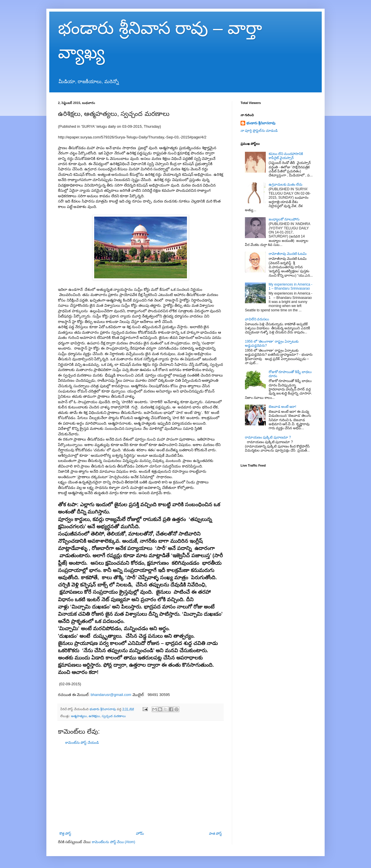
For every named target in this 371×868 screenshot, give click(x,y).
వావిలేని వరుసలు (257, 319)
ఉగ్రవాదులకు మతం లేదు (286, 184)
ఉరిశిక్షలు (94, 716)
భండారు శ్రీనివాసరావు (261, 123)
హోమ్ (140, 834)
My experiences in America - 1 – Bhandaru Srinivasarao (291, 286)
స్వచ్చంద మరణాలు (114, 716)
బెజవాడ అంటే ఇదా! (282, 407)
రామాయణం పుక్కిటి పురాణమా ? (268, 437)
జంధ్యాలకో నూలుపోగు (284, 219)
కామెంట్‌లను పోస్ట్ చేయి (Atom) (113, 842)
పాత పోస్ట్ (215, 834)
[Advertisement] (141, 788)
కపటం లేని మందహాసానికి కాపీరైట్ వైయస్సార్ (286, 156)
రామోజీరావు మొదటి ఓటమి (288, 254)
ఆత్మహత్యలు (79, 716)
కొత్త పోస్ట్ (65, 834)
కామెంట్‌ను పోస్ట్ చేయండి (82, 743)
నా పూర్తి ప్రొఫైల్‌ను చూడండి (259, 131)
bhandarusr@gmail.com (111, 695)
